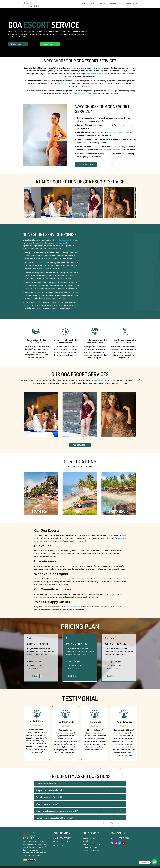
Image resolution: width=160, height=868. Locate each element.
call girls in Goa (63, 84)
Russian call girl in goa (92, 838)
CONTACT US (132, 4)
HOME (83, 4)
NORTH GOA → (119, 511)
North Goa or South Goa (116, 132)
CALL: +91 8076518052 (120, 838)
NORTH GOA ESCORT (62, 842)
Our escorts (97, 146)
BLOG (122, 4)
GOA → (80, 511)
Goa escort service (66, 240)
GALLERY (103, 4)
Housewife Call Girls (91, 851)
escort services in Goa (95, 74)
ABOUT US (93, 4)
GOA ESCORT (59, 845)
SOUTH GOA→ (41, 511)
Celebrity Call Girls (90, 848)
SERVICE (113, 4)
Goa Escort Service (74, 607)
